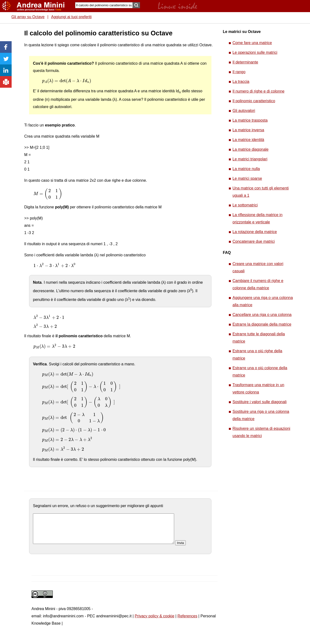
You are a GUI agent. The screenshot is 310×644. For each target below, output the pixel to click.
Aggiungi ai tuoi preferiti (71, 17)
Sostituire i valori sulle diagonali (260, 402)
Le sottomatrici (245, 205)
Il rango (239, 72)
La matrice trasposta (250, 120)
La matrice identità (248, 140)
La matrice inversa (248, 130)
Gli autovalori (244, 111)
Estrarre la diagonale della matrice (262, 324)
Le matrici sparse (247, 178)
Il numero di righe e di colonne (258, 91)
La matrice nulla (246, 169)
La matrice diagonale (251, 149)
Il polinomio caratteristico (254, 101)
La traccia (241, 82)
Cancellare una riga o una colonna (262, 315)
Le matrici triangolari (250, 159)
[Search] (104, 5)
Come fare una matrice (252, 43)
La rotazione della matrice (255, 232)
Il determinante (245, 62)
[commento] (104, 532)
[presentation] (67, 81)
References (187, 622)
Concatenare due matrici (254, 241)
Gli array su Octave (28, 17)
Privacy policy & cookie (155, 622)
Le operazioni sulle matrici (255, 52)
